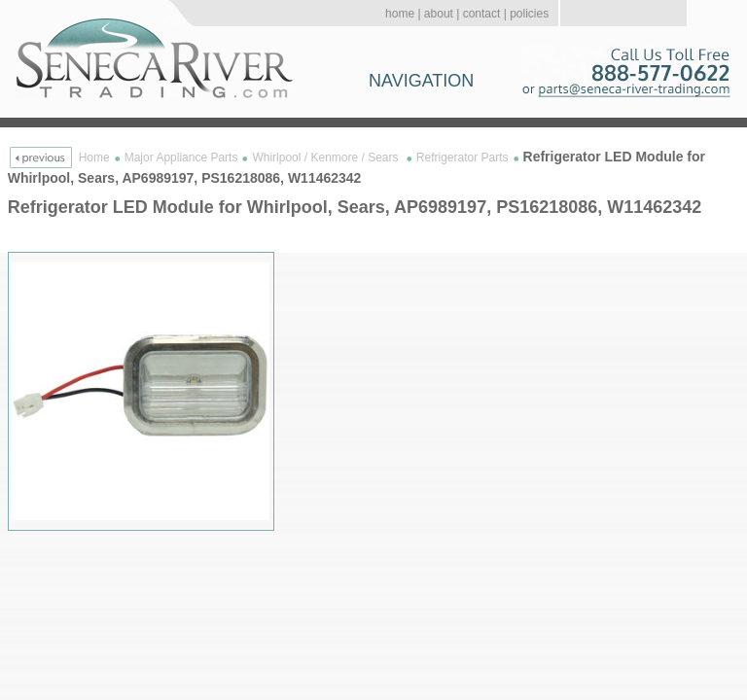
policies (529, 14)
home (400, 14)
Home (94, 157)
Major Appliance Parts (181, 157)
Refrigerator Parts (462, 157)
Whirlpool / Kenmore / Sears (326, 157)
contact (482, 14)
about (439, 14)
